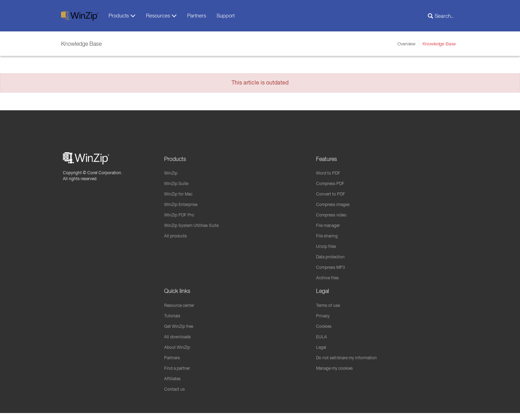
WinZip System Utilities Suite (196, 227)
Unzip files (327, 249)
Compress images (336, 206)
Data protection (333, 260)
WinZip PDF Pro (182, 216)
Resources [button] (161, 16)
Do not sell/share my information (352, 363)
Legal (322, 353)
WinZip (172, 173)
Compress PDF (333, 184)
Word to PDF (330, 173)
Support (226, 15)
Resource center (183, 309)
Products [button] (122, 16)
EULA (322, 342)
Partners (197, 15)
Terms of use (330, 309)
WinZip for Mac (181, 195)
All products (177, 238)
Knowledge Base (439, 44)
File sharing (329, 238)
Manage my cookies (338, 374)
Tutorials (173, 320)
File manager (331, 227)
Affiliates (173, 385)
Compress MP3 (333, 271)
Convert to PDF (333, 195)
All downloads (180, 342)
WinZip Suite (178, 184)
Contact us (176, 396)
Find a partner (180, 374)
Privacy (324, 320)
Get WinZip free (182, 331)
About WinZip (179, 353)
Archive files (329, 281)
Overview (407, 44)
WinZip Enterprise (184, 206)
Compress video (334, 216)
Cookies (325, 331)
